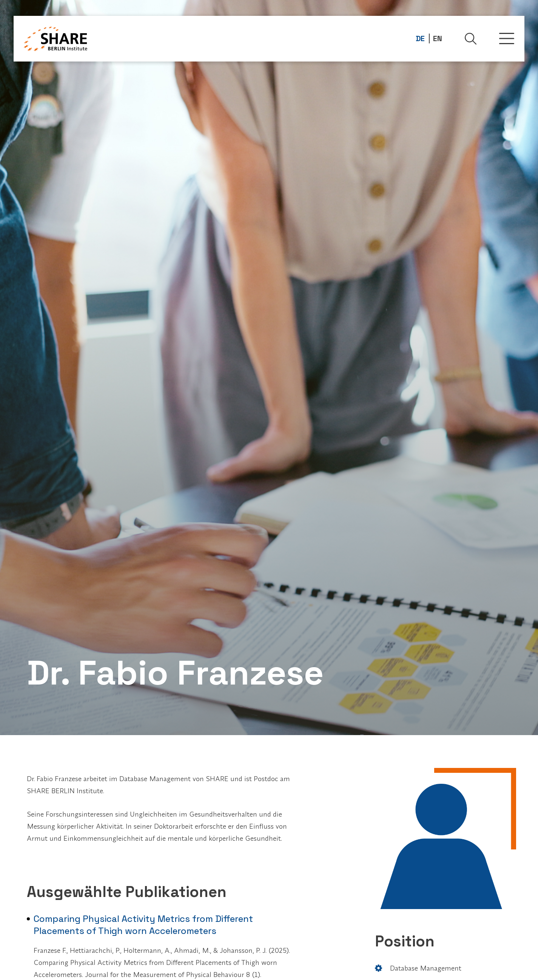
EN (438, 38)
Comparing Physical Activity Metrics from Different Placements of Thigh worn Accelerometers (143, 925)
